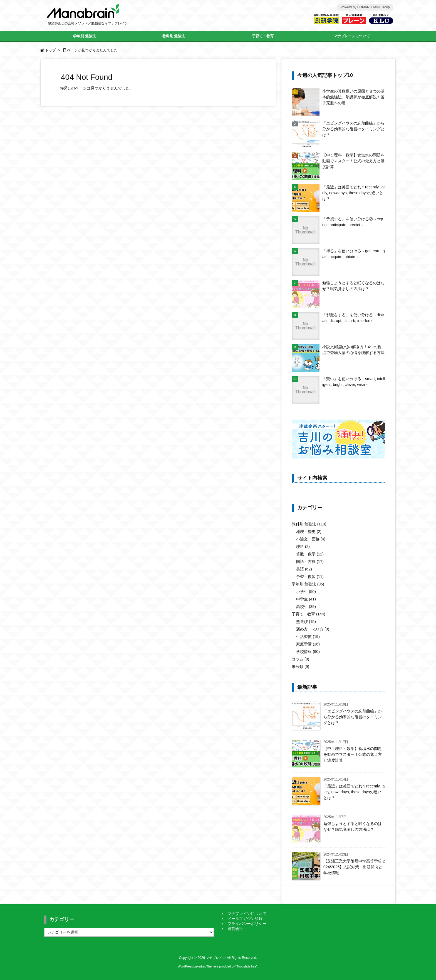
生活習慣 (308, 637)
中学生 (306, 599)
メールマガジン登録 (245, 919)
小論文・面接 (311, 539)
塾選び (306, 622)
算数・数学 (310, 554)
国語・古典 (310, 562)
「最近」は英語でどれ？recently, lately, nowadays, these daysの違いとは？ (354, 193)
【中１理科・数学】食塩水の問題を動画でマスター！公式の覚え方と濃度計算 (353, 161)
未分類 (300, 667)
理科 (303, 547)
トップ (50, 50)
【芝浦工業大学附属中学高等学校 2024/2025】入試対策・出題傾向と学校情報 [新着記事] (354, 867)
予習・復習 (310, 577)
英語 (304, 569)
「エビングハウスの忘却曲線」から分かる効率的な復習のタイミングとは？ (353, 129)
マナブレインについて (247, 914)
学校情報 (308, 652)
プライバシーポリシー (247, 924)
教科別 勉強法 (309, 524)
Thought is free (246, 966)
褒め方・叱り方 (313, 629)
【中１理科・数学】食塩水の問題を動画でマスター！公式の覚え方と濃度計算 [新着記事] (353, 754)
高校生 (306, 607)
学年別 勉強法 (308, 584)
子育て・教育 (309, 614)
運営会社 (235, 929)
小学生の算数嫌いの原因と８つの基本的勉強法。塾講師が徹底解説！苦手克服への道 (353, 97)
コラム (300, 659)
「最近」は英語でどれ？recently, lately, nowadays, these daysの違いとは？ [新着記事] (354, 792)
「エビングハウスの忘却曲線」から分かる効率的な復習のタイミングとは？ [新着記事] (353, 717)
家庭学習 (308, 644)
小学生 (306, 592)
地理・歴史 (309, 532)
